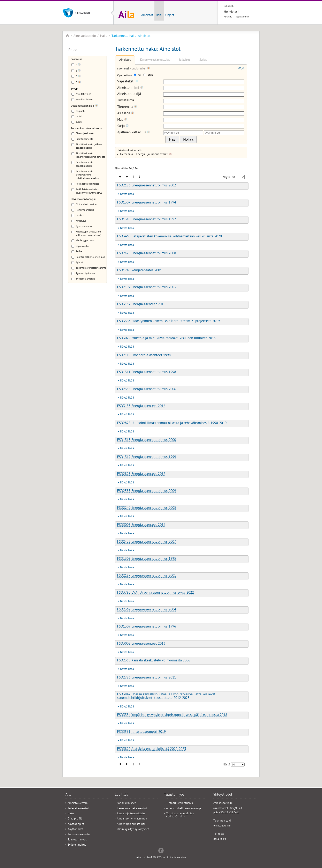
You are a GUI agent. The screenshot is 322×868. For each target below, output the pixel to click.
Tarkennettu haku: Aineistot (131, 36)
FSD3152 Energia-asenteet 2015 (141, 305)
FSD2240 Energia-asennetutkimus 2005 (147, 508)
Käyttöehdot (75, 829)
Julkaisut (185, 60)
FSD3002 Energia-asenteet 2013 (141, 644)
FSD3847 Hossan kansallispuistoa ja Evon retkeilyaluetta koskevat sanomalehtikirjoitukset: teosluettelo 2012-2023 (166, 696)
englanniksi (139, 69)
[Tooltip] (79, 65)
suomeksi (124, 69)
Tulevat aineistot (78, 809)
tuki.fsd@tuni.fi (222, 826)
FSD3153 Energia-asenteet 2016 (141, 406)
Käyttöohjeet (76, 824)
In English (229, 6)
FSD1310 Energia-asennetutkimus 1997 (147, 220)
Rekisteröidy (243, 17)
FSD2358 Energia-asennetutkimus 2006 (147, 390)
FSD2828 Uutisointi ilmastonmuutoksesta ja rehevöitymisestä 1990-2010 (172, 423)
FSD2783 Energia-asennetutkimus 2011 (147, 678)
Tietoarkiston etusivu (180, 803)
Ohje (241, 68)
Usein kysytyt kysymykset (133, 829)
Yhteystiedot (223, 795)
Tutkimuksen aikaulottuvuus (86, 129)
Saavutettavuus (77, 840)
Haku (159, 15)
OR (138, 76)
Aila (68, 36)
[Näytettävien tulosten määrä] (238, 177)
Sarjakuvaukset (126, 803)
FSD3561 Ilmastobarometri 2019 (141, 732)
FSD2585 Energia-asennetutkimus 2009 (147, 491)
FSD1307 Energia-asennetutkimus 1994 (147, 203)
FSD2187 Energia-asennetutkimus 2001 (147, 576)
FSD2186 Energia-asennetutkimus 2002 (147, 186)
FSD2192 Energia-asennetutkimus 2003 (147, 288)
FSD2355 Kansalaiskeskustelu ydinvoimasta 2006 (154, 661)
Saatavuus (76, 60)
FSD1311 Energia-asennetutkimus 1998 (147, 372)
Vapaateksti (128, 82)
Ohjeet (170, 15)
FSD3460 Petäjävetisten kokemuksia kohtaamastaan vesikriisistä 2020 (169, 237)
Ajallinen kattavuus (133, 133)
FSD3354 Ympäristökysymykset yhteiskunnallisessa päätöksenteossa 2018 (172, 715)
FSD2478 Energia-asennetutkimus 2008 (147, 254)
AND (148, 76)
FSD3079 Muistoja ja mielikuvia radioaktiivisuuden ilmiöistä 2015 (166, 339)
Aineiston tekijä (129, 94)
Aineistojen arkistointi (131, 824)
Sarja (123, 126)
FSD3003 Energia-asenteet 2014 (141, 525)
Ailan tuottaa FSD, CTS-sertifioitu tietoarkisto (161, 858)
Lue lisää (121, 795)
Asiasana (126, 114)
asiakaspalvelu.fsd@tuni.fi (228, 808)
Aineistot (147, 15)
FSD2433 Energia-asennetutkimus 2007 (147, 542)
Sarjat (203, 60)
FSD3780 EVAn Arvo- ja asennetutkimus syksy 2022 (155, 593)
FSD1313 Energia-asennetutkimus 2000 (147, 440)
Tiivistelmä (126, 101)
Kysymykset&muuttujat (155, 60)
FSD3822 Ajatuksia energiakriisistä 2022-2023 (152, 749)
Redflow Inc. (161, 850)
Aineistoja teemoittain (131, 814)
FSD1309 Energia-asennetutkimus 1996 (147, 627)
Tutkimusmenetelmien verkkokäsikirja (180, 815)
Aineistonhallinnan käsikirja (184, 809)
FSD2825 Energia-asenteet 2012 (141, 474)
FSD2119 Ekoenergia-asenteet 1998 (144, 356)
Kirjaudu (228, 17)
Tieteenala (127, 107)
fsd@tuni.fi (220, 839)
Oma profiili (75, 819)
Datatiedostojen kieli (82, 106)
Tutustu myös (174, 795)
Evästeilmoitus (77, 845)
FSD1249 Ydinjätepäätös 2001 (139, 271)
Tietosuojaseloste (79, 835)
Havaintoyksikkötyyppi (83, 199)
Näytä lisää (127, 194)
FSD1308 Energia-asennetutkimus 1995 (147, 559)
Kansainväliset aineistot (132, 809)
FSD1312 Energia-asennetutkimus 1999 (147, 457)
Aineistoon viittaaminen (132, 819)
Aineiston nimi (130, 88)
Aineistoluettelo (85, 36)
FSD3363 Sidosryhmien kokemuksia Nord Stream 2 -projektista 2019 (168, 321)
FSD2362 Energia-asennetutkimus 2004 (147, 610)
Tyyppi (75, 89)
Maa (122, 120)
